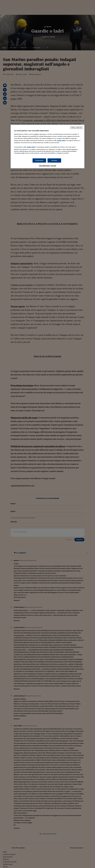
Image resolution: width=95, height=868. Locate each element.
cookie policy (61, 140)
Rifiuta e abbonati (76, 128)
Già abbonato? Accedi (48, 166)
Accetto (54, 160)
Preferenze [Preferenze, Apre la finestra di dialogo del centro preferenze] (39, 160)
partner (17, 149)
